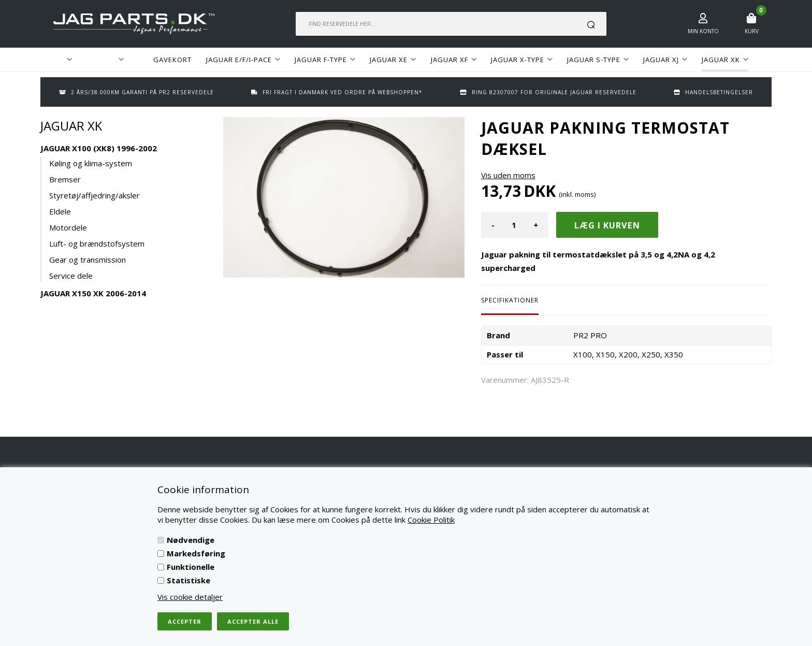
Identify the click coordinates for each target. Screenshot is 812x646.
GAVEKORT (172, 60)
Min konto (703, 31)
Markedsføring (196, 553)
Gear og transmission (88, 260)
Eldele (60, 211)
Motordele (68, 227)
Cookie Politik (431, 520)
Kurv (752, 31)
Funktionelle (191, 567)
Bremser (65, 179)
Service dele (71, 276)
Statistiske (189, 580)
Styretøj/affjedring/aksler (95, 195)
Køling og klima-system (91, 163)
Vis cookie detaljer (190, 597)
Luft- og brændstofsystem (97, 243)
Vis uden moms (508, 175)
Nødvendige (191, 540)
